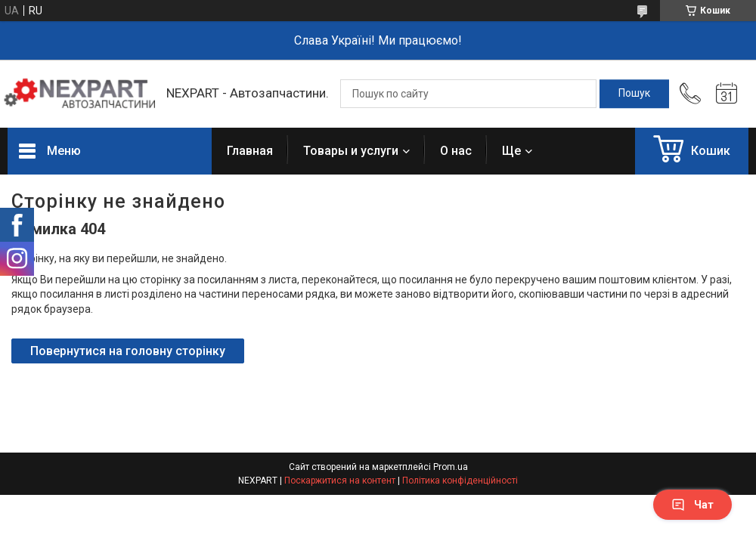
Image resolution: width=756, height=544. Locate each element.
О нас (456, 151)
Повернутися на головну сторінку (128, 351)
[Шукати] (634, 94)
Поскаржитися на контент (340, 481)
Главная (250, 151)
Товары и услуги (351, 151)
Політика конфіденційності (460, 481)
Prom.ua (451, 467)
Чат (692, 505)
